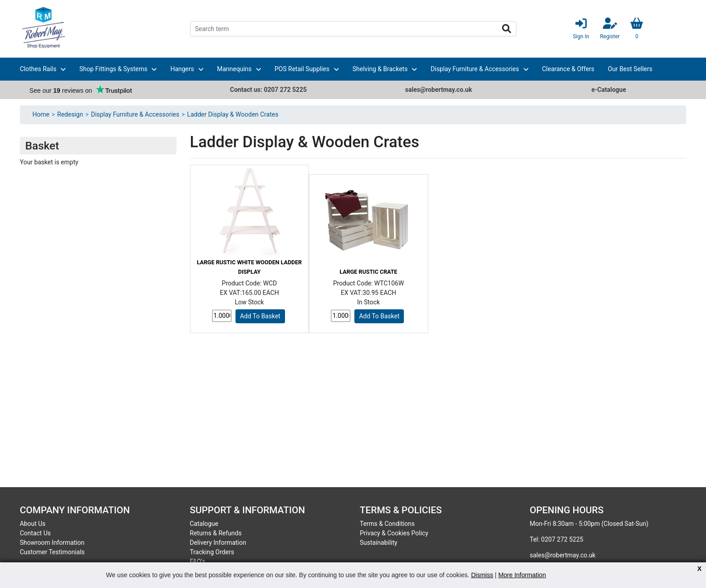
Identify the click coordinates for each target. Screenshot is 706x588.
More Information (522, 575)
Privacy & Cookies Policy (394, 533)
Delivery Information (218, 543)
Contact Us (35, 533)
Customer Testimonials (52, 552)
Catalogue (204, 524)
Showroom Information (52, 543)
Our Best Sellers (630, 69)
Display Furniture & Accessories (475, 69)
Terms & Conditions (387, 524)
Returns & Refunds (216, 533)
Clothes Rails (38, 69)
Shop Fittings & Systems (113, 69)
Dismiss (482, 575)
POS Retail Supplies (302, 69)
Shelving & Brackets (380, 69)
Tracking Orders (212, 552)
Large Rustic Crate (368, 272)
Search (507, 29)
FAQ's (198, 561)
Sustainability (378, 543)
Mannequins (234, 69)
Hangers (182, 69)
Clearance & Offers (568, 69)
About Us (33, 524)
